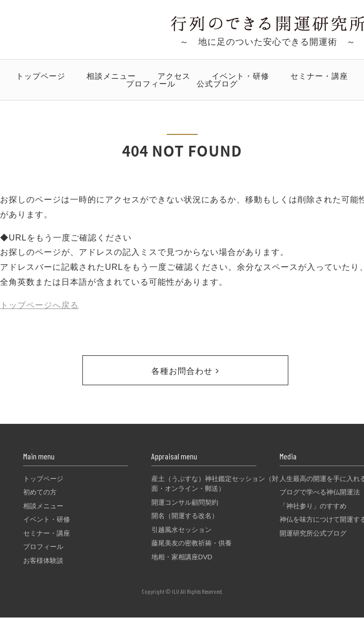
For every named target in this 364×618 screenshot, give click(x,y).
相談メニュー (111, 76)
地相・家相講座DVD (182, 557)
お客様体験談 (43, 561)
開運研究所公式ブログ (313, 533)
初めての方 (40, 492)
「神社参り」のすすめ (313, 506)
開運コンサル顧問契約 (185, 502)
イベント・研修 (240, 76)
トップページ (41, 76)
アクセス (174, 76)
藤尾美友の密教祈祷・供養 (192, 543)
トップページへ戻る (39, 305)
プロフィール (151, 84)
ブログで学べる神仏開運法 (320, 492)
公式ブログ (217, 84)
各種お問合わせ (185, 371)
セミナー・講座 (319, 76)
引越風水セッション (181, 530)
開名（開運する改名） (185, 516)
